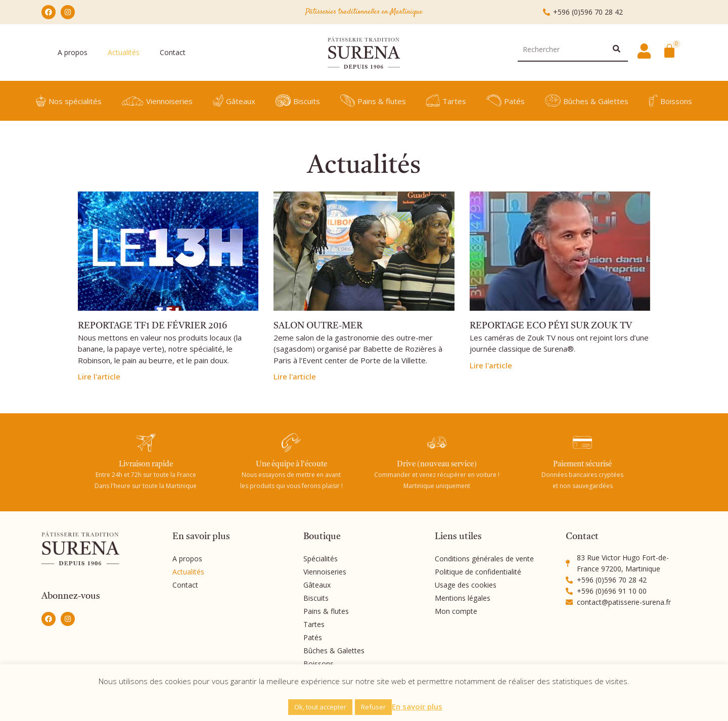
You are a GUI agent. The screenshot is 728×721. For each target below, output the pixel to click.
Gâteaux (234, 101)
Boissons (671, 101)
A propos (73, 52)
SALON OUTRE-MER (318, 326)
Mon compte (456, 611)
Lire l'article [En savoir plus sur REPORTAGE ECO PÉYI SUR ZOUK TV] (491, 365)
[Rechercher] (617, 50)
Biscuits (298, 101)
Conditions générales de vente (484, 559)
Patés (506, 101)
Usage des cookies (466, 585)
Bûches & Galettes (587, 101)
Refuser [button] (373, 707)
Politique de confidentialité (478, 572)
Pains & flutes (373, 101)
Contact (173, 52)
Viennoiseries (157, 101)
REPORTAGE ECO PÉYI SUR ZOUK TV (551, 326)
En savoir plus (417, 706)
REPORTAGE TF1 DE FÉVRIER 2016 (152, 326)
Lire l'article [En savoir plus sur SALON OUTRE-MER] (295, 376)
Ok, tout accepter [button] (320, 707)
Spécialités (321, 559)
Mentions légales (463, 598)
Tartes (446, 101)
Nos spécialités (69, 101)
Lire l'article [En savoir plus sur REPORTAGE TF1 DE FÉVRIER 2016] (99, 376)
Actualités (124, 52)
